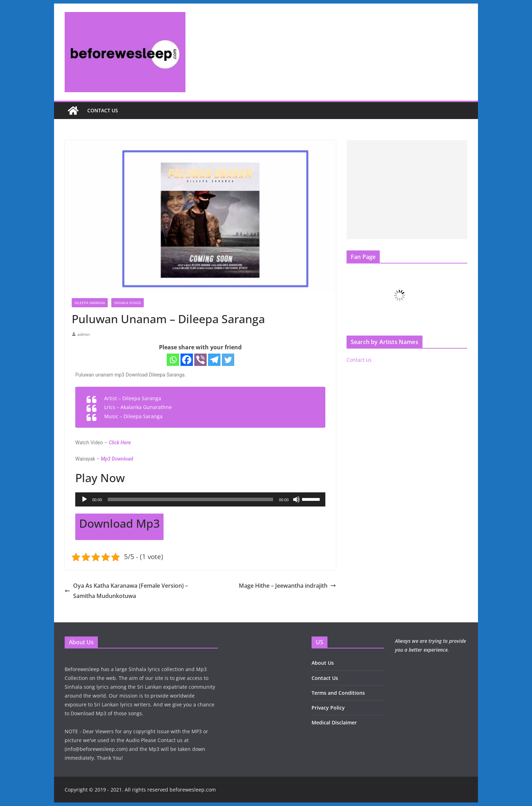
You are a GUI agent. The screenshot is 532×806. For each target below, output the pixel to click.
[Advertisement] (407, 190)
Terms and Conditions (338, 693)
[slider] (191, 499)
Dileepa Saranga (90, 303)
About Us (323, 663)
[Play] (84, 499)
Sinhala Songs (128, 303)
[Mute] (296, 499)
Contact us (103, 110)
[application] (200, 499)
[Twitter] (228, 360)
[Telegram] (214, 360)
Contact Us (325, 678)
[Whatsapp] (173, 360)
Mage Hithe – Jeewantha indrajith (287, 586)
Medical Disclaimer (334, 722)
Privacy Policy (328, 708)
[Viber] (200, 360)
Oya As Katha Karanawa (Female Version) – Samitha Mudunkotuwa (126, 591)
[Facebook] (187, 360)
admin (84, 334)
